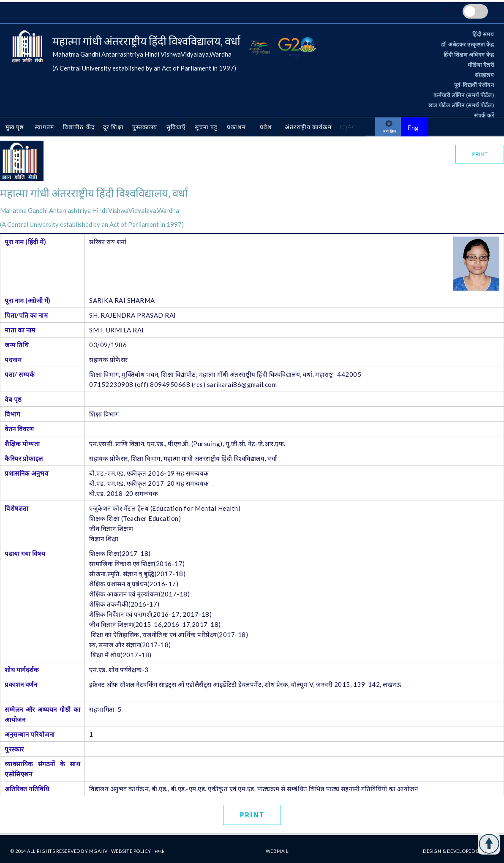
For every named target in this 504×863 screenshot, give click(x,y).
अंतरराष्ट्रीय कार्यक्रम (308, 127)
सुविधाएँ (176, 127)
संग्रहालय (485, 75)
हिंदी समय (483, 34)
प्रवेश (266, 127)
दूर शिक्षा (113, 127)
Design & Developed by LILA (458, 851)
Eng (413, 128)
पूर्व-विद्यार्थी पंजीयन (474, 85)
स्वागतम (44, 127)
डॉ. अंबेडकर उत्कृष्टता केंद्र (468, 44)
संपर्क (159, 851)
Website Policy (132, 851)
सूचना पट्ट (206, 127)
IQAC (348, 127)
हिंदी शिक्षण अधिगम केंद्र (469, 54)
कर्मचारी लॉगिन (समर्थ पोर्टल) (464, 95)
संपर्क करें (484, 115)
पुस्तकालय (145, 127)
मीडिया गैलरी (481, 65)
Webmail (277, 851)
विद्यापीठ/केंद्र (79, 127)
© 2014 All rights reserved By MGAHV (59, 851)
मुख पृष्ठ (15, 127)
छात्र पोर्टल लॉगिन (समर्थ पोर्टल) (461, 105)
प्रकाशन (236, 127)
